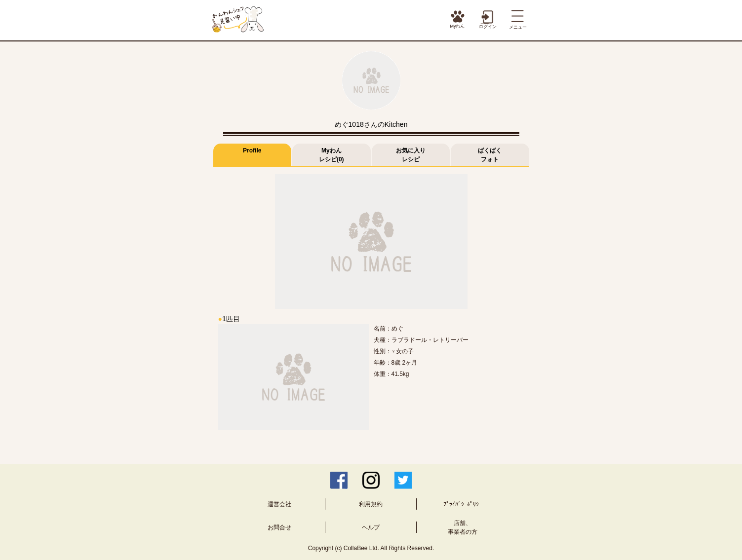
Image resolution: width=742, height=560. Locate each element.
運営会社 (279, 504)
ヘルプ (371, 527)
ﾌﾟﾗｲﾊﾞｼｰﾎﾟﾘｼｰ (463, 504)
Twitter (403, 480)
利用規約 (371, 504)
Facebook (339, 480)
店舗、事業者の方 (463, 527)
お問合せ (279, 527)
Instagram (371, 480)
